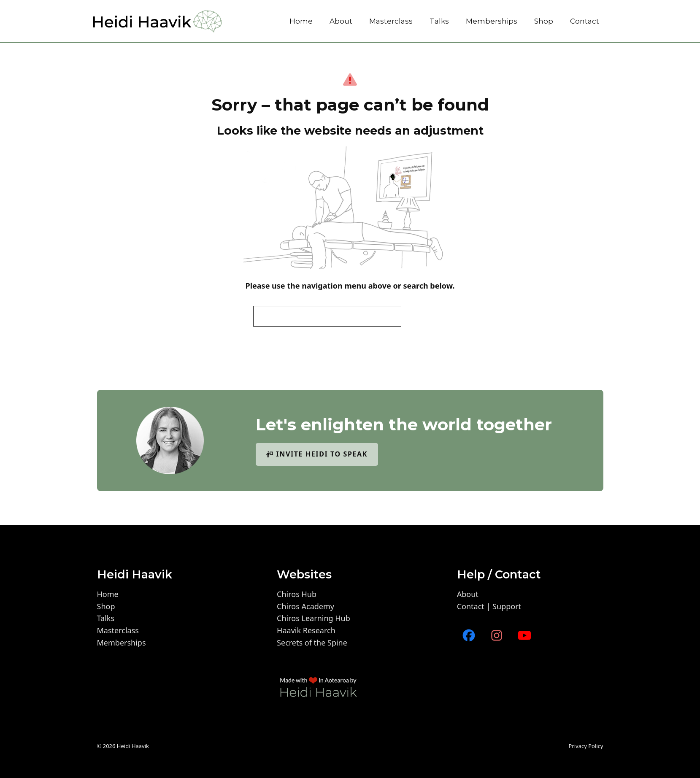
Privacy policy (586, 746)
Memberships (492, 21)
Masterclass (391, 21)
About (341, 21)
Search (426, 316)
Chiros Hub (297, 594)
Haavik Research (306, 630)
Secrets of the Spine (312, 643)
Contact (585, 21)
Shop (544, 21)
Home (301, 21)
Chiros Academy (305, 606)
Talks (439, 21)
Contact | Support (489, 606)
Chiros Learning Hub (314, 618)
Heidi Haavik (133, 746)
